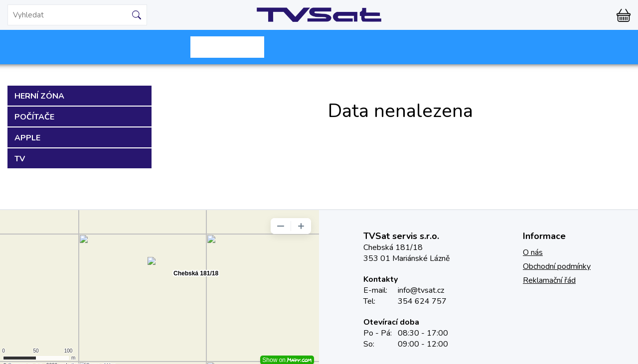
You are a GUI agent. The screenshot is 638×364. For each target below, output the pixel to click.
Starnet (319, 47)
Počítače (34, 117)
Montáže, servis (411, 47)
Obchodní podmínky (557, 266)
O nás (533, 252)
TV (20, 159)
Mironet (136, 47)
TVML (502, 47)
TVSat (319, 15)
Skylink (227, 47)
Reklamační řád (549, 280)
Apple (27, 138)
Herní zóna (39, 96)
